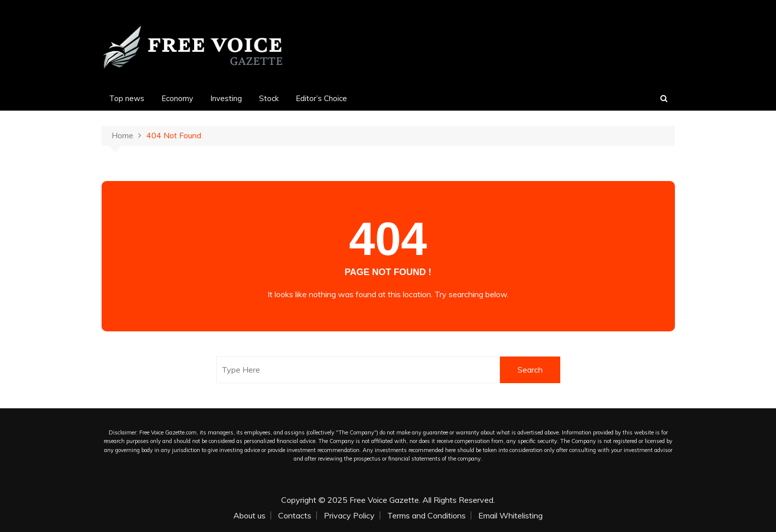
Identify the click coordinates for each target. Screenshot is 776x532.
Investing (226, 98)
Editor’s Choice (321, 98)
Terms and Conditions (426, 515)
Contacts (295, 515)
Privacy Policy (349, 515)
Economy (177, 98)
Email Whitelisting (510, 515)
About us (249, 515)
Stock (269, 98)
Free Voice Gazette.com (168, 432)
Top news (127, 98)
